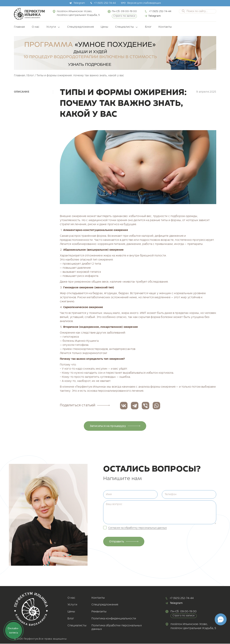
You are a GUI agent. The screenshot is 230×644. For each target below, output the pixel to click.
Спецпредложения (80, 27)
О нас (36, 27)
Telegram (79, 3)
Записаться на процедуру (115, 426)
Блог (148, 27)
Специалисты (125, 27)
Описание (22, 92)
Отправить (124, 542)
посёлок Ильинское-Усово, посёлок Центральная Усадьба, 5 (78, 13)
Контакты (165, 27)
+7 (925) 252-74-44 (105, 3)
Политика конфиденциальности (114, 619)
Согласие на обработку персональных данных (138, 528)
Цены (104, 27)
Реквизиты (99, 612)
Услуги (51, 27)
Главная (19, 27)
